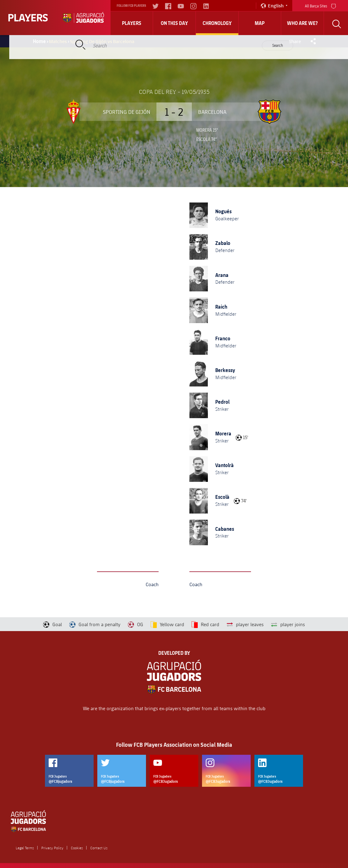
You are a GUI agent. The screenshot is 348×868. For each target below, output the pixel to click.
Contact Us (99, 848)
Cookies (77, 848)
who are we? (302, 23)
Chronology (217, 23)
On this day (174, 23)
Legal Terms (25, 848)
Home (39, 41)
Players (132, 23)
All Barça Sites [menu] (320, 5)
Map (260, 23)
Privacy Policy (52, 848)
